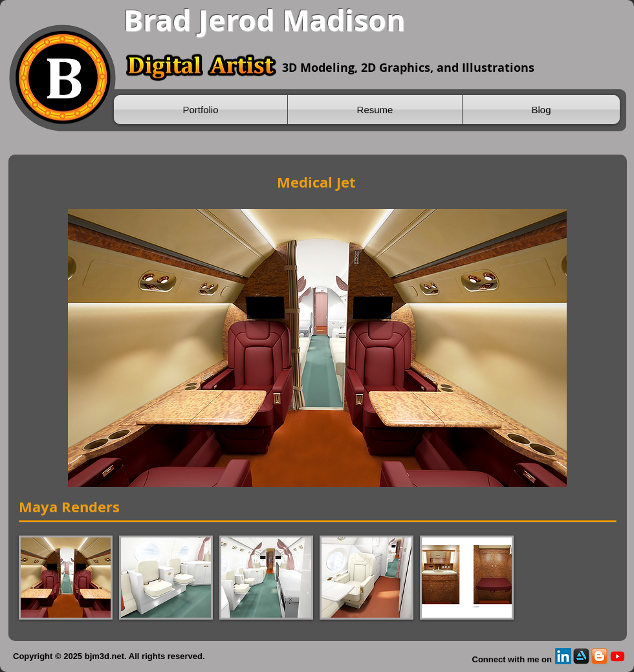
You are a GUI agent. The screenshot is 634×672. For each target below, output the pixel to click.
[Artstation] (581, 656)
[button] (66, 578)
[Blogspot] (599, 656)
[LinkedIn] (563, 656)
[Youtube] (618, 656)
